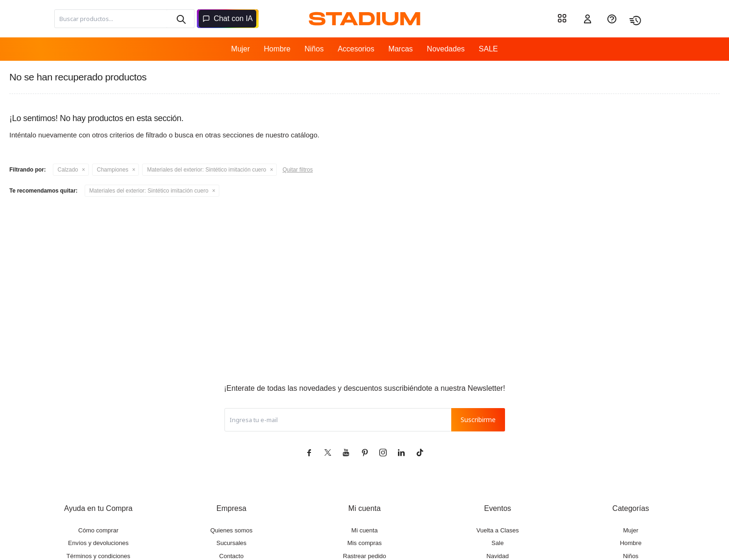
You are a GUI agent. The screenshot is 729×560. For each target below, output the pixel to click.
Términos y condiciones (98, 556)
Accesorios (356, 49)
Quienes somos (231, 530)
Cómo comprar (98, 530)
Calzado (68, 170)
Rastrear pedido (364, 556)
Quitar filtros (298, 170)
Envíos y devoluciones (98, 543)
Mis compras (365, 543)
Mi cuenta (364, 530)
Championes (112, 170)
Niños (314, 49)
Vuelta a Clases (498, 530)
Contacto (231, 556)
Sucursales (231, 543)
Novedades (446, 49)
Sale (498, 543)
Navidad (498, 556)
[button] (180, 19)
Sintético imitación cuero (206, 170)
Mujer (240, 49)
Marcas (400, 49)
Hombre (277, 49)
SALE (488, 49)
